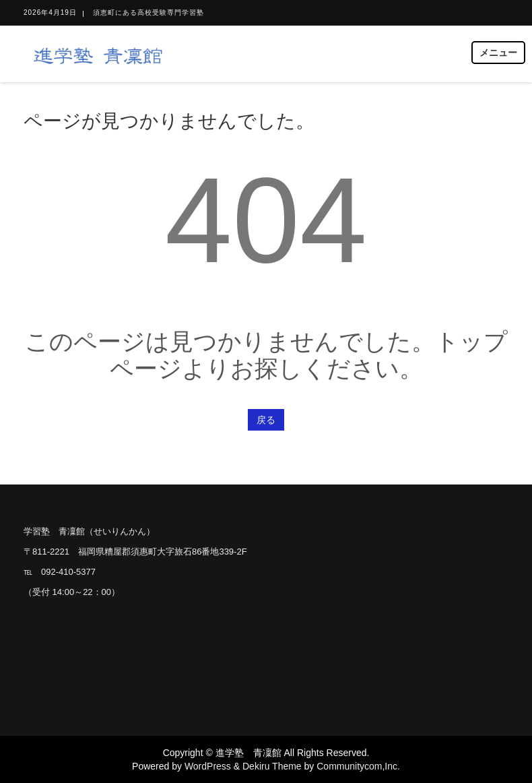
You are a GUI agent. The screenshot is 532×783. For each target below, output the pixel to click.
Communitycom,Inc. (358, 766)
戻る (266, 420)
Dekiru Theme (272, 766)
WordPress (208, 766)
